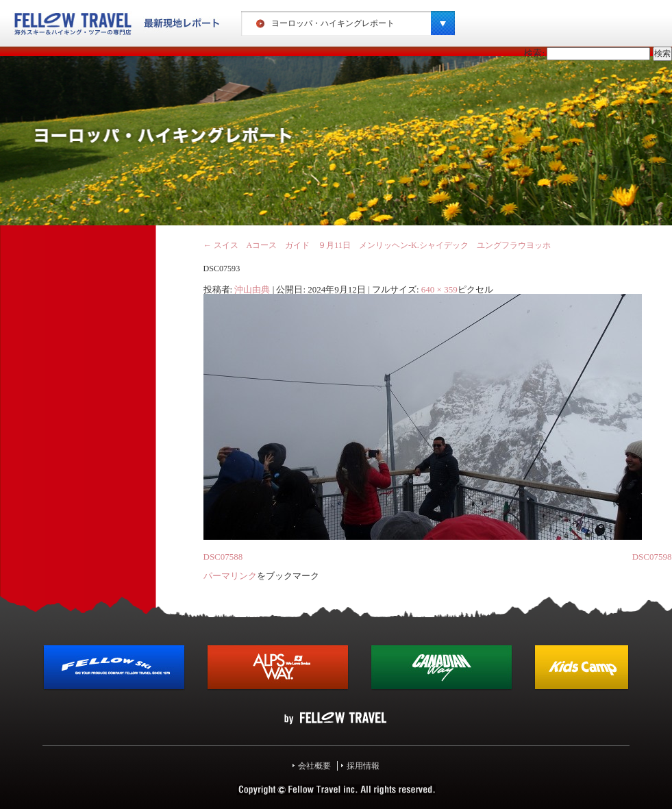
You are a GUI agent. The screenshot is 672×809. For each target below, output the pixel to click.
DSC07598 (652, 557)
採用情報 (363, 766)
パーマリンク (230, 576)
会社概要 (314, 766)
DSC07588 (223, 557)
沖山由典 (252, 289)
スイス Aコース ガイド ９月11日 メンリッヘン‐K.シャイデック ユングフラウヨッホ (377, 245)
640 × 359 (439, 289)
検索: (534, 53)
